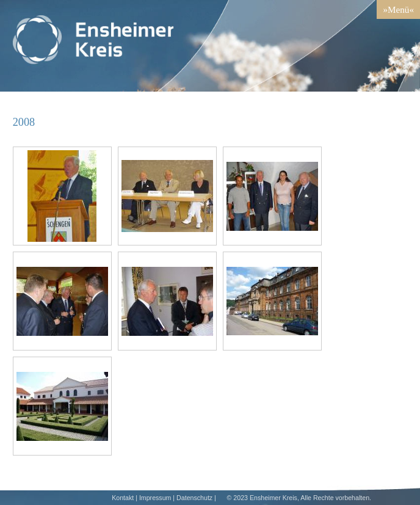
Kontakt (123, 498)
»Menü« (398, 9)
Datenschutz (194, 498)
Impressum (155, 498)
